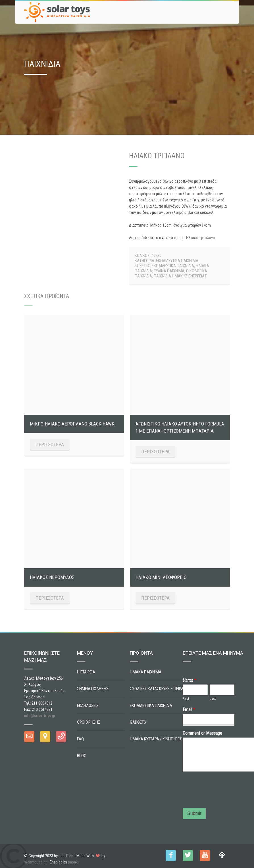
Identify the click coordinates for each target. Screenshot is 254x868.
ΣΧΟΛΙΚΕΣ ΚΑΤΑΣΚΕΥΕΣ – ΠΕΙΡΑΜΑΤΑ (162, 689)
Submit (194, 813)
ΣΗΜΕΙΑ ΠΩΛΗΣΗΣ (93, 689)
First (186, 699)
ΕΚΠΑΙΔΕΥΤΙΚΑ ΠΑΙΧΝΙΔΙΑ (177, 261)
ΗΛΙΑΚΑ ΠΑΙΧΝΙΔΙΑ (146, 672)
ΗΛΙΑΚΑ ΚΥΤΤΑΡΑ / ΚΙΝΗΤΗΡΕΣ (156, 739)
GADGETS (138, 722)
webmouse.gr (35, 862)
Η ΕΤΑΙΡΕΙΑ (86, 672)
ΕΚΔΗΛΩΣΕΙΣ (88, 705)
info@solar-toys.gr (40, 716)
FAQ (80, 739)
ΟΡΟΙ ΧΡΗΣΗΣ (89, 722)
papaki (73, 862)
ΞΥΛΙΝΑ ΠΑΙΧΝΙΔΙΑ (169, 271)
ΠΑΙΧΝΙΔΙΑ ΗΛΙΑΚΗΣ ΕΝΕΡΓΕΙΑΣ (180, 276)
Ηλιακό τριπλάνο (201, 238)
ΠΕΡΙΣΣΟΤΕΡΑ (50, 444)
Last (213, 699)
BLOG (82, 756)
